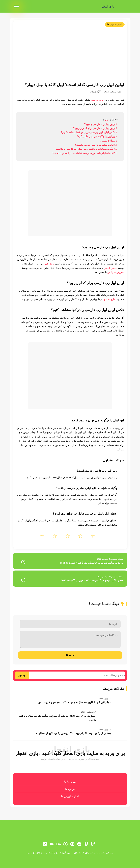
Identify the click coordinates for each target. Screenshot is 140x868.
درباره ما (70, 789)
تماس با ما (70, 782)
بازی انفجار (108, 7)
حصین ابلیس (110, 268)
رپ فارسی (97, 100)
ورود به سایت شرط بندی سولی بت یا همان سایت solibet (91, 563)
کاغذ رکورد (49, 264)
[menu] (16, 7)
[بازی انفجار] (122, 7)
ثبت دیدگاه (70, 655)
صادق (107, 299)
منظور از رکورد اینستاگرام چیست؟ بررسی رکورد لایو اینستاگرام (74, 733)
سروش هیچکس (116, 272)
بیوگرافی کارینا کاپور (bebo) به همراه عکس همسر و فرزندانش (75, 702)
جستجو (22, 675)
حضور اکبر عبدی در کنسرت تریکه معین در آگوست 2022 (92, 580)
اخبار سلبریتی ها (115, 24)
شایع (114, 299)
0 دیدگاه (96, 92)
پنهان (107, 120)
